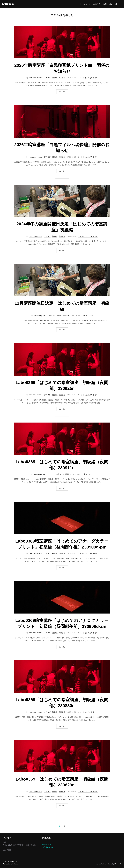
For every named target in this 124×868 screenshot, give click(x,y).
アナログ (47, 78)
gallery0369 (47, 845)
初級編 (55, 78)
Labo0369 (9, 4)
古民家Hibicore (48, 848)
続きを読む (63, 92)
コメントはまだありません (88, 78)
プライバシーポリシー (10, 862)
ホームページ (85, 4)
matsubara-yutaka (35, 78)
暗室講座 (62, 78)
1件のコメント (88, 316)
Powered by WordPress (11, 864)
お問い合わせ (108, 4)
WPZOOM (118, 864)
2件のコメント (88, 474)
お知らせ (97, 4)
